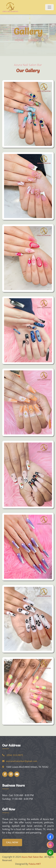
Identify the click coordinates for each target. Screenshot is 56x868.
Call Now (12, 842)
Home (19, 40)
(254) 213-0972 (15, 755)
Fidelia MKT (35, 864)
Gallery (35, 40)
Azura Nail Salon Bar (32, 857)
